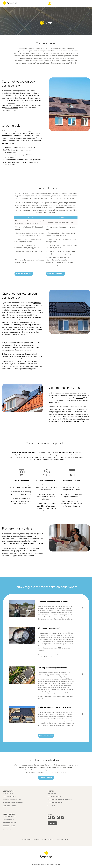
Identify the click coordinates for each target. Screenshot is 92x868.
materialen (22, 312)
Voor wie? (51, 806)
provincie (79, 398)
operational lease (62, 208)
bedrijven (18, 51)
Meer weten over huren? (24, 274)
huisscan (11, 103)
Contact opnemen (46, 778)
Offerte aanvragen (10, 823)
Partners (60, 839)
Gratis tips (7, 829)
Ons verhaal (52, 794)
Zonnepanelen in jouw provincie (60, 800)
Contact (52, 823)
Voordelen (67, 480)
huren (46, 208)
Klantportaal (8, 794)
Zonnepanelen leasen (55, 803)
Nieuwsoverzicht (9, 817)
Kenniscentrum (9, 820)
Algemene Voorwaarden (31, 839)
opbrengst (37, 303)
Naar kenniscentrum (46, 736)
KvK (67, 839)
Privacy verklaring (48, 839)
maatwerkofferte (12, 108)
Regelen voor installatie (12, 800)
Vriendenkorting (9, 806)
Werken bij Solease (54, 797)
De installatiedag (9, 797)
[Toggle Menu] (85, 3)
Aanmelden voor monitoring (14, 803)
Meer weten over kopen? (56, 274)
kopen (39, 208)
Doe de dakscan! (9, 826)
